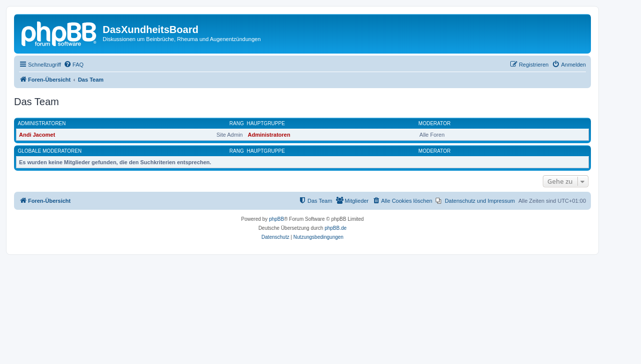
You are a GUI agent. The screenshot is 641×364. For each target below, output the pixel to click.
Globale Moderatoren (50, 151)
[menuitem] (74, 65)
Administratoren (42, 123)
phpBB (276, 219)
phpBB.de (336, 228)
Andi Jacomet (37, 135)
